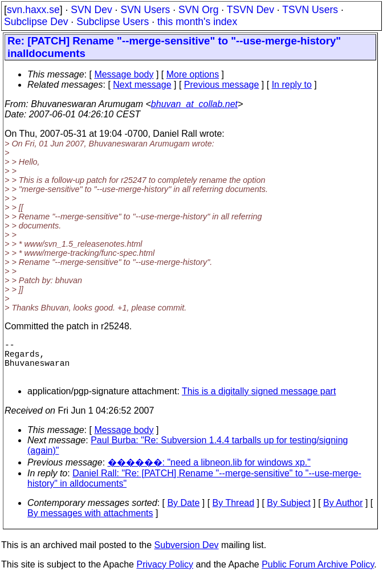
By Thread (234, 512)
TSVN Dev (250, 10)
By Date (183, 512)
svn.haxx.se (33, 10)
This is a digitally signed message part (259, 400)
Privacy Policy (165, 573)
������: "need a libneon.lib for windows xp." (209, 471)
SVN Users (145, 10)
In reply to (292, 85)
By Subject (288, 512)
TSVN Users (310, 10)
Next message (142, 85)
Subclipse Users (113, 22)
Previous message (222, 85)
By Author (343, 512)
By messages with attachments (90, 522)
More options (193, 74)
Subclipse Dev (36, 22)
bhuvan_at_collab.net (194, 104)
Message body (124, 74)
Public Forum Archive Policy (318, 573)
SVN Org (198, 10)
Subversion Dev (187, 554)
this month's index (197, 22)
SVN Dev (91, 10)
